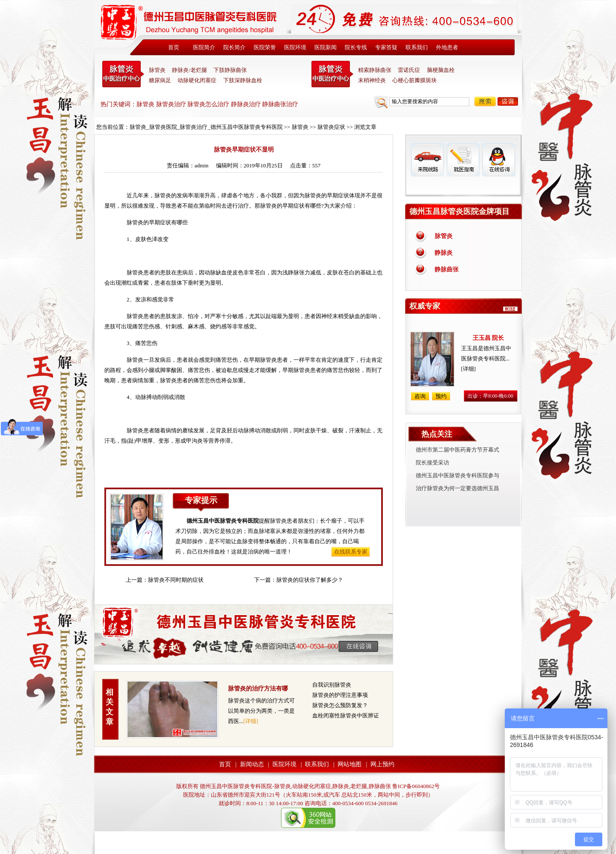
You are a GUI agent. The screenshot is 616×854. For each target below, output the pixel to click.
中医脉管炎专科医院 (123, 74)
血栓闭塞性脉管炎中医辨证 (346, 716)
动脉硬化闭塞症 (197, 80)
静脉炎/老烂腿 (190, 70)
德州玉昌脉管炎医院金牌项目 (459, 211)
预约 (441, 396)
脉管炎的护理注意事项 (340, 695)
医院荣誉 (265, 47)
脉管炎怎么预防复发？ (340, 705)
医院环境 (295, 47)
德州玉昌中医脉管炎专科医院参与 (458, 475)
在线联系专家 (351, 552)
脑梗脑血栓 (441, 70)
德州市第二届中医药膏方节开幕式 (458, 450)
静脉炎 (444, 253)
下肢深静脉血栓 (243, 80)
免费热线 (463, 186)
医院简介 (204, 47)
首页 (174, 47)
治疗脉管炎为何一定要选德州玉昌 (458, 488)
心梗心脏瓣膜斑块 (415, 80)
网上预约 (382, 764)
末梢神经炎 (372, 80)
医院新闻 (326, 47)
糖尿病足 (160, 80)
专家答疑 (386, 47)
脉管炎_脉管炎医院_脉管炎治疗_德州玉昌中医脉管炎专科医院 (206, 127)
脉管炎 (157, 70)
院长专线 (356, 47)
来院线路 (427, 159)
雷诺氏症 (409, 70)
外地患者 (447, 47)
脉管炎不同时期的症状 (176, 580)
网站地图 (349, 764)
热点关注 (437, 434)
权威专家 (425, 306)
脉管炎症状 (331, 127)
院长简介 (234, 47)
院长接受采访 (432, 463)
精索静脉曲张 (375, 70)
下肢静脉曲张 (230, 70)
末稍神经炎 (332, 74)
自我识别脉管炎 (332, 685)
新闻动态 (252, 764)
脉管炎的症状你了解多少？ (310, 580)
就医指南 (463, 159)
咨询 (508, 101)
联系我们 (417, 47)
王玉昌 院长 (489, 338)
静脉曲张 (447, 269)
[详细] (251, 721)
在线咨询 (498, 159)
